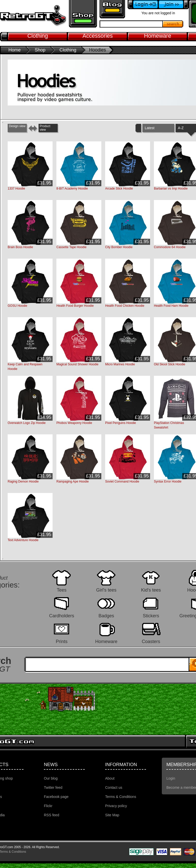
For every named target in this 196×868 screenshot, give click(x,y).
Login (171, 778)
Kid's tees (151, 590)
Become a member (174, 5)
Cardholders (62, 616)
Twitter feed (53, 787)
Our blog (51, 778)
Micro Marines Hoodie (120, 364)
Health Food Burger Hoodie (75, 306)
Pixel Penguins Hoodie (121, 423)
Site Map (112, 815)
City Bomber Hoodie (119, 247)
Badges (106, 616)
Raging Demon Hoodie (23, 482)
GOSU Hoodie (17, 306)
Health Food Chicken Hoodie (125, 306)
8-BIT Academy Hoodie (72, 189)
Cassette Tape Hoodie (71, 247)
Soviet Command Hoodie (122, 482)
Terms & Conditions (121, 797)
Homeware (157, 36)
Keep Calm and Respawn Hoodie (25, 367)
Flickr (48, 806)
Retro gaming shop (83, 14)
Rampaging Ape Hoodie (73, 482)
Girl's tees (106, 590)
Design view (17, 126)
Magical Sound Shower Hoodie (77, 364)
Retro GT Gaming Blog (112, 9)
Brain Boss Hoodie (20, 247)
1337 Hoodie (16, 189)
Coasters (151, 641)
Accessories (98, 36)
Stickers (151, 616)
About (110, 778)
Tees (62, 590)
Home (15, 50)
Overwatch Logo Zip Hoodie (27, 423)
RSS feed (52, 815)
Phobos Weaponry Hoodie (74, 423)
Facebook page (56, 797)
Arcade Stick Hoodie (119, 189)
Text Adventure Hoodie (23, 540)
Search (173, 24)
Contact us (114, 787)
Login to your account (143, 5)
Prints (62, 641)
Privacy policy (116, 806)
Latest (150, 128)
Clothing (38, 36)
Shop (40, 50)
